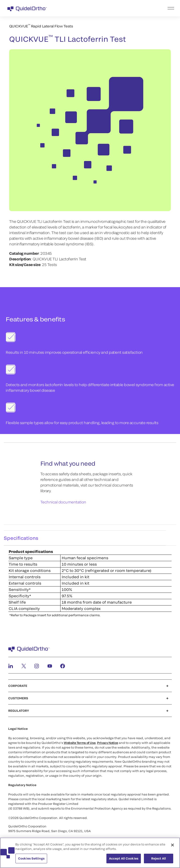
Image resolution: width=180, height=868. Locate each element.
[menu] (119, 8)
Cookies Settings (31, 861)
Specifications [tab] (21, 538)
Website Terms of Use (80, 743)
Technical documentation (63, 502)
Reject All (159, 861)
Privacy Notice (108, 743)
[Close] (172, 848)
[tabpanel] (90, 583)
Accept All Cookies (124, 861)
